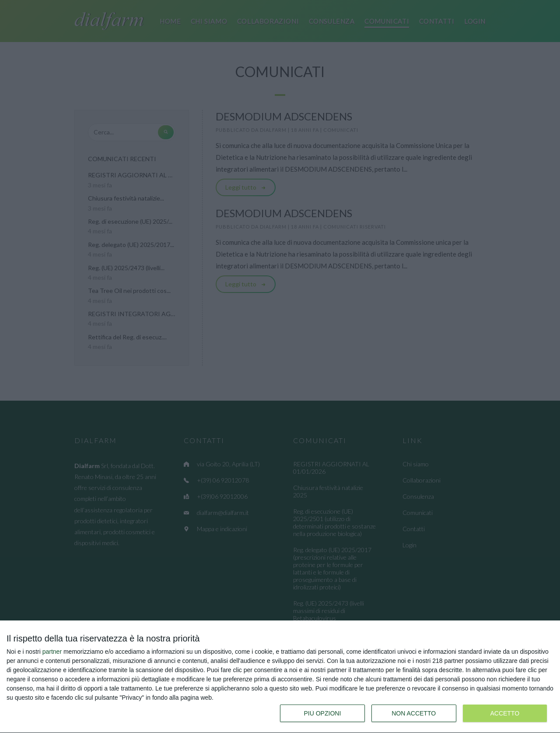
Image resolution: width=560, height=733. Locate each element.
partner (52, 652)
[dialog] (280, 677)
